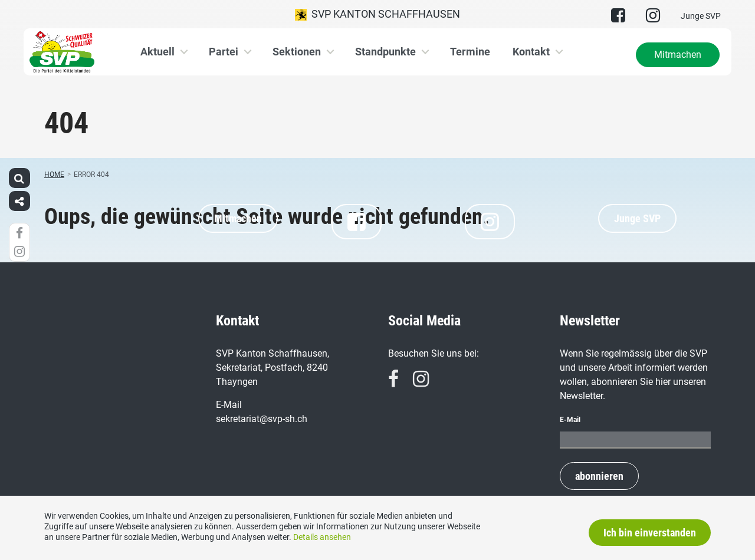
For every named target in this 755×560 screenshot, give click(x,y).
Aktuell (157, 52)
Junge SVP (701, 16)
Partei (224, 52)
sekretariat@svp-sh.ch (262, 419)
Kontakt (531, 52)
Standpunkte (385, 52)
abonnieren (599, 476)
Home (54, 174)
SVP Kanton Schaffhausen (377, 14)
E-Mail (570, 420)
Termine (470, 52)
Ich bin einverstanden (650, 533)
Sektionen (297, 52)
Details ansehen (322, 537)
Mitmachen (678, 55)
